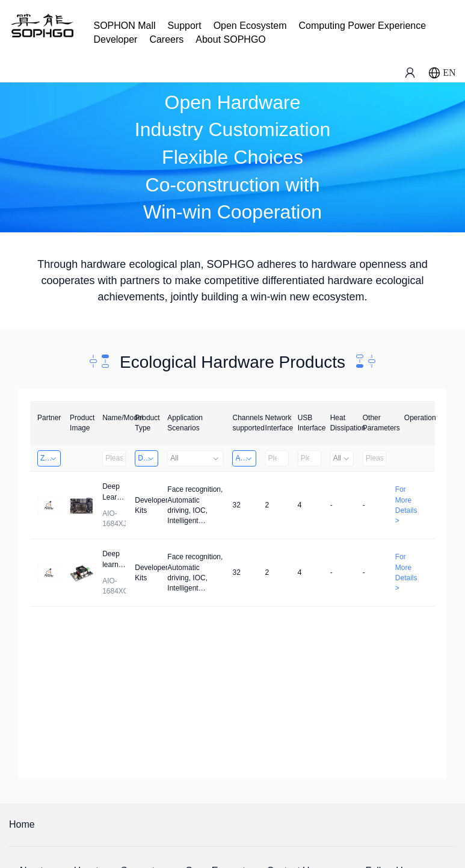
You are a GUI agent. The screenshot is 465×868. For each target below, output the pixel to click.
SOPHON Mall (124, 26)
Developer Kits (148, 458)
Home (22, 824)
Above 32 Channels (245, 458)
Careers (166, 39)
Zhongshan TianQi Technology (51, 458)
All (195, 458)
